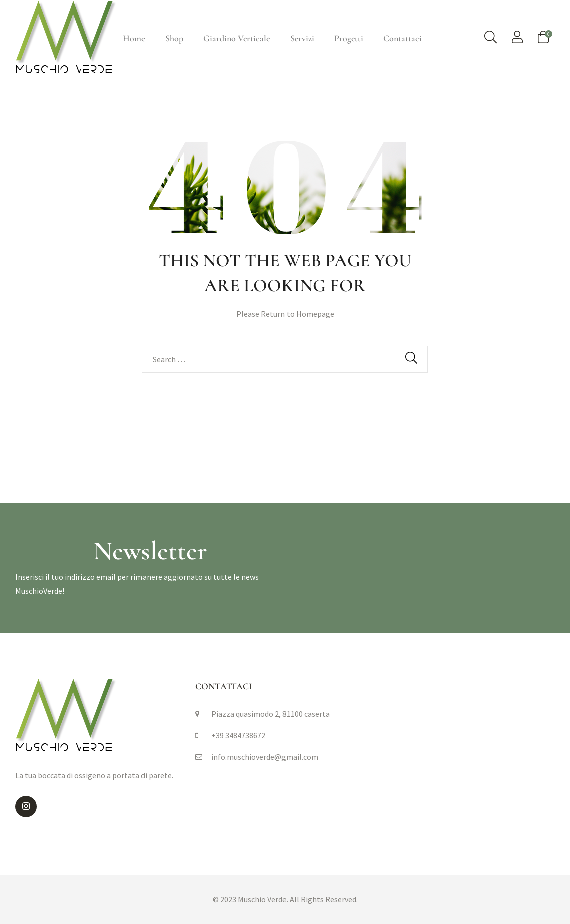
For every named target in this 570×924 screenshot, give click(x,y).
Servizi (302, 38)
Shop (174, 38)
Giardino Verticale (237, 38)
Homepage (315, 314)
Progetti (349, 38)
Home (134, 38)
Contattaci (403, 38)
